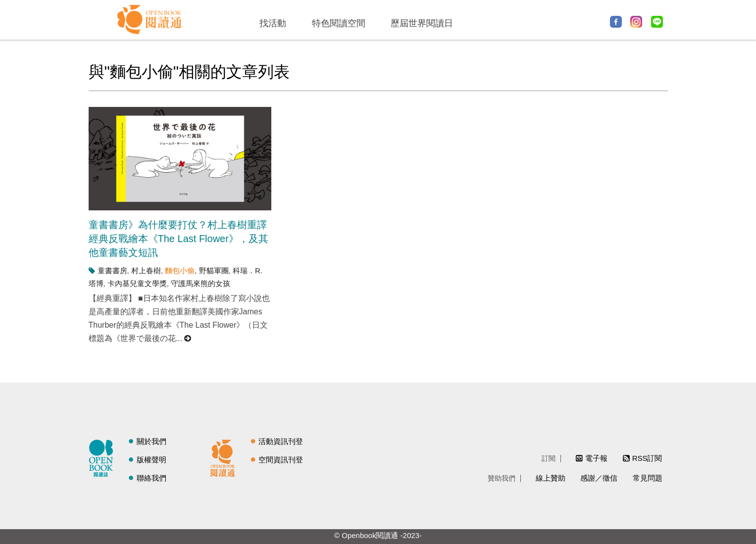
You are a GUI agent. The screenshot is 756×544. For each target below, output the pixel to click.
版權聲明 (151, 460)
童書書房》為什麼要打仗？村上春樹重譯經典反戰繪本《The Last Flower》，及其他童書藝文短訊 (178, 239)
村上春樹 (146, 271)
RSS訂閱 (647, 458)
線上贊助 (551, 478)
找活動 (273, 23)
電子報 (596, 458)
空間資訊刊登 (281, 460)
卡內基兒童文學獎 (137, 283)
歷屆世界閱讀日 (422, 23)
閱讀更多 (188, 338)
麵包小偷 (180, 271)
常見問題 (648, 478)
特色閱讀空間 (339, 23)
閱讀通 (225, 457)
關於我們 (151, 441)
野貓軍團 (214, 271)
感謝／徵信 (599, 478)
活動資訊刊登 (281, 441)
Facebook (616, 22)
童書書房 (112, 271)
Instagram (636, 22)
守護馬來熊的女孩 (201, 283)
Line (657, 22)
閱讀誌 (103, 457)
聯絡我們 (151, 478)
